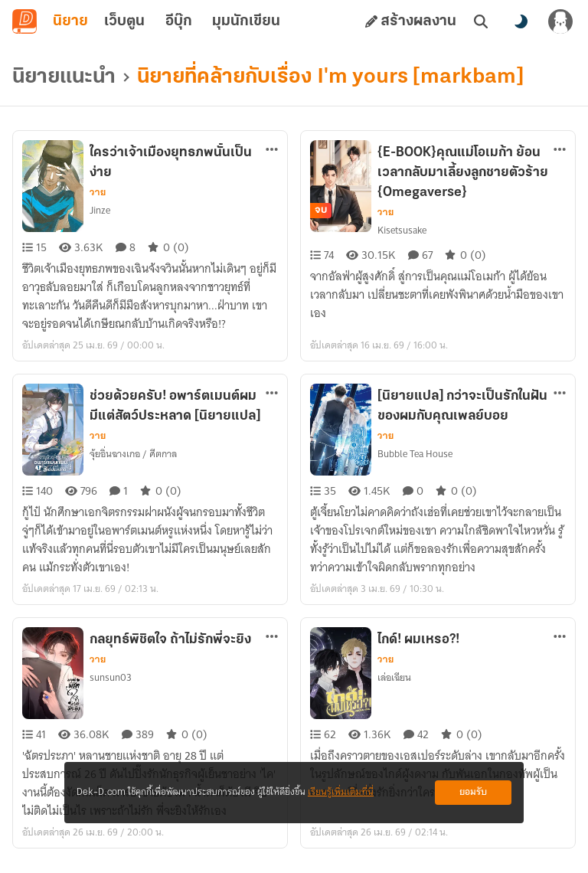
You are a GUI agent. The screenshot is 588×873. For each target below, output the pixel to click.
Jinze (100, 210)
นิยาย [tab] (70, 21)
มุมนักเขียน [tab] (246, 21)
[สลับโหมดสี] (521, 21)
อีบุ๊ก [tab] (179, 21)
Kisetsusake (402, 230)
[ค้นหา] (481, 21)
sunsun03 (111, 677)
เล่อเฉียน (394, 677)
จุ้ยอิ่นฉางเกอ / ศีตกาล (133, 454)
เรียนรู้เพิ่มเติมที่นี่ (341, 792)
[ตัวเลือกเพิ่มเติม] (272, 149)
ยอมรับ (473, 792)
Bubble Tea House (415, 454)
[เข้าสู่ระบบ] (560, 21)
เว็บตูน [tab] (124, 21)
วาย (98, 192)
